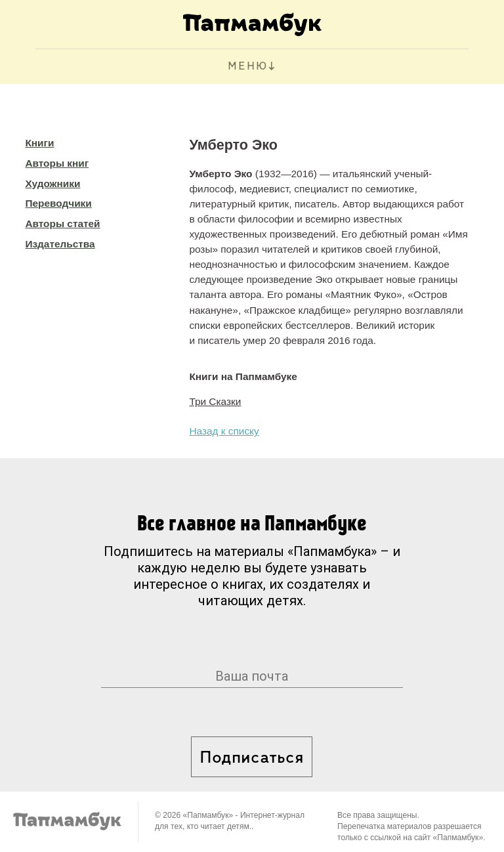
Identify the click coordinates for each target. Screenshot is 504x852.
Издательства (60, 244)
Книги (39, 143)
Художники (52, 183)
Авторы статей (62, 224)
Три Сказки (215, 401)
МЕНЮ (248, 67)
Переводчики (58, 203)
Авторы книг (57, 163)
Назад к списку (224, 431)
